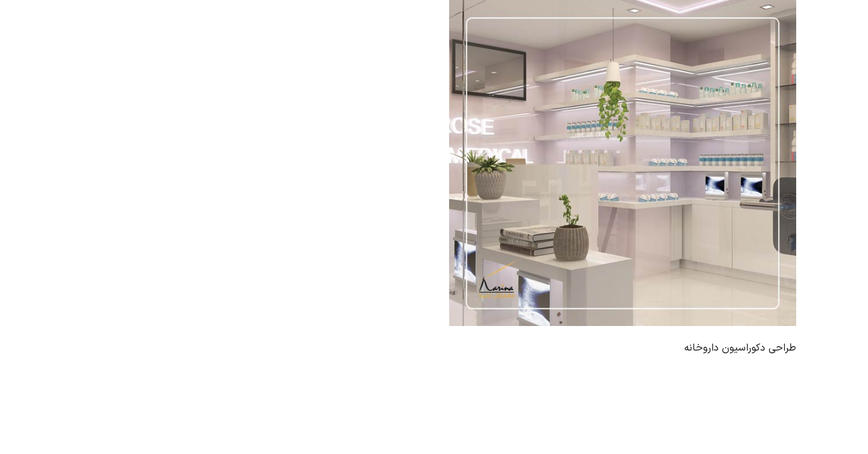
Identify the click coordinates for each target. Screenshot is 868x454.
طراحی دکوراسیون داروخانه (740, 348)
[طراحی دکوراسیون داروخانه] (623, 163)
